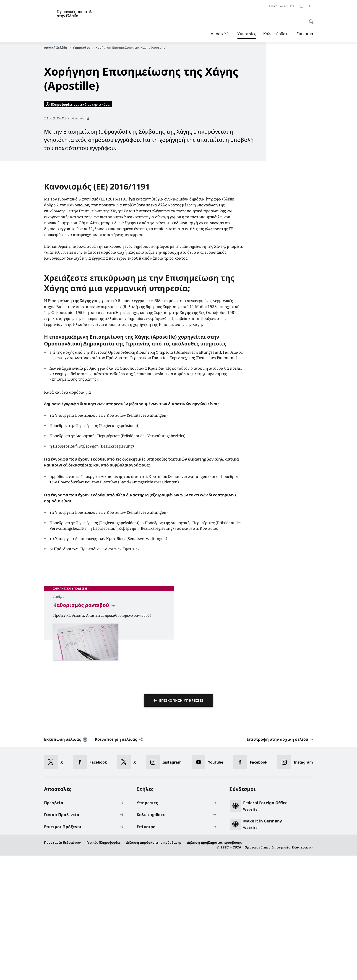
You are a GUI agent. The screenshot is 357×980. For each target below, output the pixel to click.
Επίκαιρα (305, 34)
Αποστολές (220, 34)
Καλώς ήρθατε (276, 34)
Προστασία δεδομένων (62, 967)
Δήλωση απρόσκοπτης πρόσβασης (154, 967)
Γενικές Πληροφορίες (103, 967)
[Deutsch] (311, 6)
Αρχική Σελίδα (57, 47)
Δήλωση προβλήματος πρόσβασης (214, 967)
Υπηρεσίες (247, 34)
